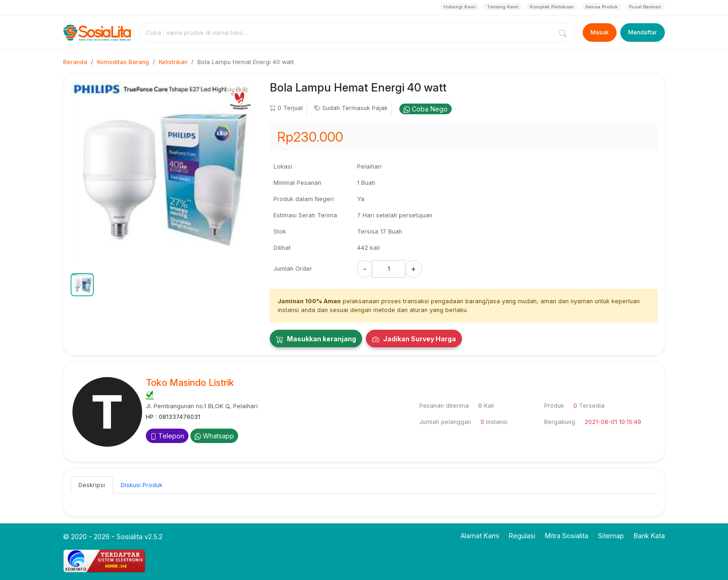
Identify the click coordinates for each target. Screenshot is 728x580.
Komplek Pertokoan (552, 7)
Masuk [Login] (600, 32)
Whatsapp (214, 436)
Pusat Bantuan (645, 7)
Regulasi (522, 536)
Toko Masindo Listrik (190, 383)
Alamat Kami (480, 536)
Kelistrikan (173, 62)
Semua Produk (601, 7)
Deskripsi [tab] (92, 485)
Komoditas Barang (123, 62)
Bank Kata (649, 536)
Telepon (167, 436)
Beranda (75, 62)
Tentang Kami (503, 7)
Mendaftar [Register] (643, 32)
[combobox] (347, 33)
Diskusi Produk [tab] (142, 485)
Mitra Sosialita (567, 536)
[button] (82, 285)
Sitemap (611, 536)
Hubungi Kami (460, 7)
